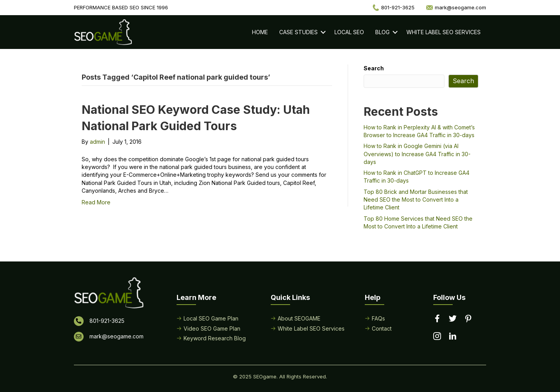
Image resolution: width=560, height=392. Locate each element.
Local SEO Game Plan (211, 318)
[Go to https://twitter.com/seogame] (453, 319)
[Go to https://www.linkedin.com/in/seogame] (453, 337)
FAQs (378, 318)
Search (374, 68)
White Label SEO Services (444, 32)
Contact (382, 328)
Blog (382, 32)
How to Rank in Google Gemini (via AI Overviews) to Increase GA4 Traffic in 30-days (417, 154)
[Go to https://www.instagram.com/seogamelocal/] (437, 337)
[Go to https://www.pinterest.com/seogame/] (468, 319)
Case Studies (298, 32)
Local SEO (349, 32)
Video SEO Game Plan (212, 328)
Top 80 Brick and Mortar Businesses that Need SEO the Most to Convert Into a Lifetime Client (416, 200)
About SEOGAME (299, 318)
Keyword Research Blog (215, 338)
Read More (96, 202)
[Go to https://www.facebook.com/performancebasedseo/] (437, 319)
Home (260, 32)
